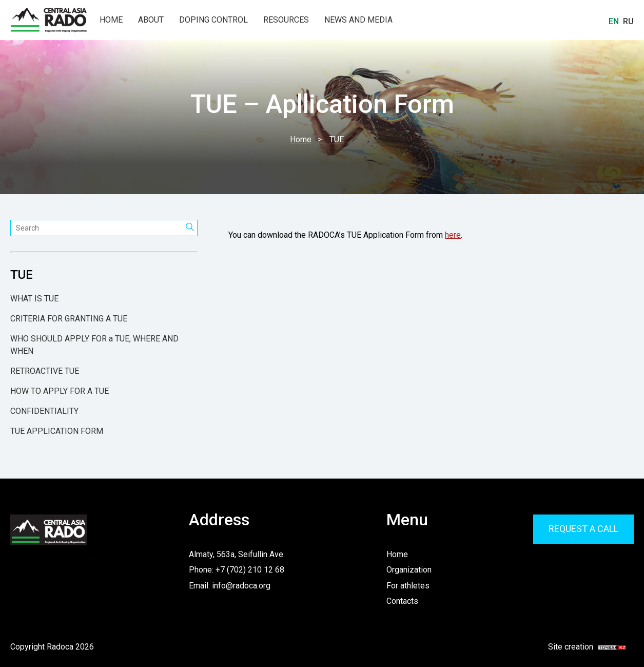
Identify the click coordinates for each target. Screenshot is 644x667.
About (151, 20)
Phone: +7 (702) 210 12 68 (237, 570)
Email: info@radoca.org (230, 586)
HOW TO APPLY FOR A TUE (60, 391)
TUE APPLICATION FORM (57, 431)
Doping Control (213, 20)
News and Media (358, 20)
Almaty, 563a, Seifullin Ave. (237, 554)
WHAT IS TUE (34, 299)
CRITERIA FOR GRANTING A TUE (69, 319)
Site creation (581, 647)
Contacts (402, 601)
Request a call (583, 529)
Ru (628, 21)
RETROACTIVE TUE (45, 371)
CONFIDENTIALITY (44, 411)
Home (111, 20)
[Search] (190, 228)
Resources (286, 20)
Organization (409, 570)
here (453, 235)
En (614, 21)
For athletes (408, 586)
